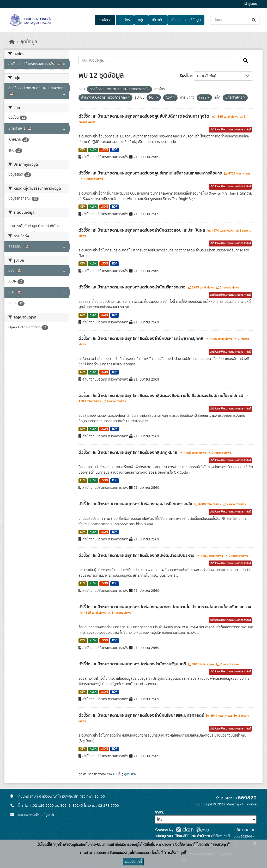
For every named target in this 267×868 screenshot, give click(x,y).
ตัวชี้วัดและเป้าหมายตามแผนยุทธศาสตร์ (230, 130)
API (115, 774)
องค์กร (125, 20)
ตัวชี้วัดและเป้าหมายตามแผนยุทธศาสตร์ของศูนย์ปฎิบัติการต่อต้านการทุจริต (144, 116)
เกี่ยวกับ (158, 20)
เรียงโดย (186, 76)
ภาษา (159, 812)
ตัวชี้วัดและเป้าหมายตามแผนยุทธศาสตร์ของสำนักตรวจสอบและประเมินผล (142, 230)
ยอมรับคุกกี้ (133, 862)
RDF (115, 150)
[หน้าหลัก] (12, 42)
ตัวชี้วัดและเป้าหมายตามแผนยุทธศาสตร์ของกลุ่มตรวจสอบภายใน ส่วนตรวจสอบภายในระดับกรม (161, 396)
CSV (83, 150)
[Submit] (254, 20)
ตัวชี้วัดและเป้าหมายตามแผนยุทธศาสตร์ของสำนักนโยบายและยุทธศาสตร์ (142, 715)
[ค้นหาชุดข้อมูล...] (235, 20)
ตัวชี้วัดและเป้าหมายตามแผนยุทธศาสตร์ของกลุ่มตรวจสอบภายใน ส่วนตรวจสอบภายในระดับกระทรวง (165, 607)
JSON (104, 150)
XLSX (93, 150)
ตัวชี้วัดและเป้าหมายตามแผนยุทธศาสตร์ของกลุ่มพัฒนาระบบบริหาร (137, 556)
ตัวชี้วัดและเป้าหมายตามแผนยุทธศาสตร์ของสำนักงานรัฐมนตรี (133, 664)
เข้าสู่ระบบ (251, 4)
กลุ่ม (141, 20)
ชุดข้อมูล (105, 20)
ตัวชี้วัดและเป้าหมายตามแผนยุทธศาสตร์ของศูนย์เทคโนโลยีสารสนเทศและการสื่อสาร (151, 173)
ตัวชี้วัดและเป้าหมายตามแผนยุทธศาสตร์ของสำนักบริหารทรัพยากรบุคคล (141, 339)
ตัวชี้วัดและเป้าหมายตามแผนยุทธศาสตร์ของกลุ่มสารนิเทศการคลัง (136, 504)
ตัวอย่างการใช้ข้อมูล (186, 20)
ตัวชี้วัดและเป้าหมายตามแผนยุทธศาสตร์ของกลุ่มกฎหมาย (128, 453)
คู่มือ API (129, 774)
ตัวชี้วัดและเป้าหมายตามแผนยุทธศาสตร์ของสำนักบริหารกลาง (132, 287)
